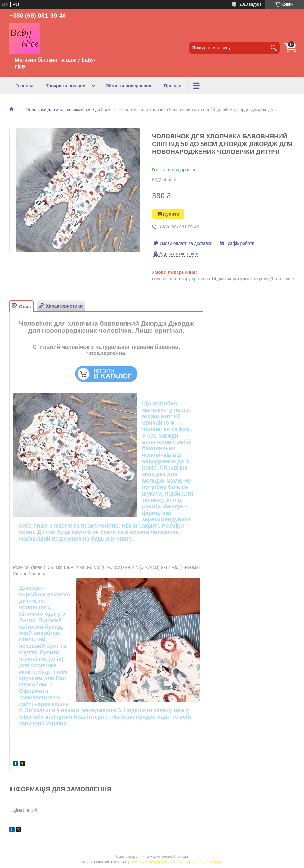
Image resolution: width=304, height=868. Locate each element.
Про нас (173, 86)
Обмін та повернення (128, 86)
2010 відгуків (250, 4)
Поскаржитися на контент (152, 862)
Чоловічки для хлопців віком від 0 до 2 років (71, 110)
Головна (25, 86)
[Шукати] (274, 48)
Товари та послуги (66, 86)
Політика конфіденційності (200, 862)
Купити (171, 214)
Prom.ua (181, 857)
